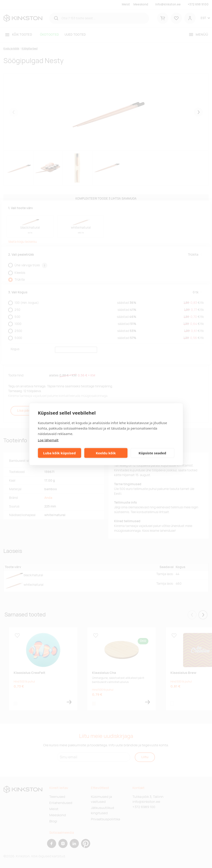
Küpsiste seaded (152, 453)
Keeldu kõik (106, 453)
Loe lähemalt (48, 440)
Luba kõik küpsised (59, 453)
